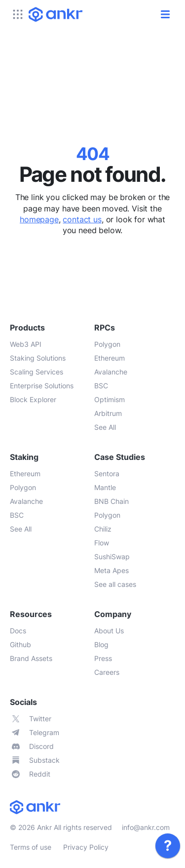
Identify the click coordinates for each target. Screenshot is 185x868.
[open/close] (165, 14)
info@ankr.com (146, 827)
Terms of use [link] (31, 847)
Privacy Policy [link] (86, 847)
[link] (168, 846)
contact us (82, 219)
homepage (39, 219)
